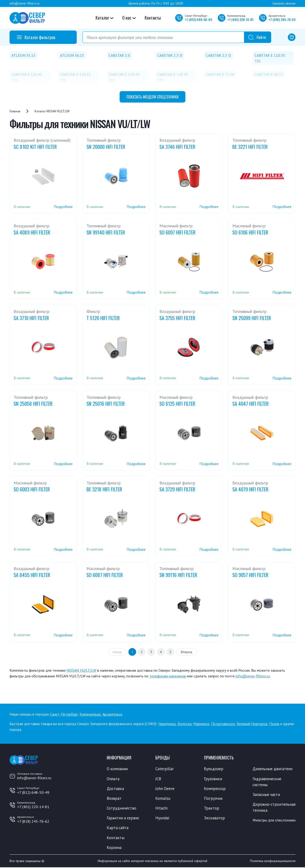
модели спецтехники (152, 97)
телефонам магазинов (168, 676)
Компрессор (215, 789)
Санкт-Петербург (64, 714)
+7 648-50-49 (198, 19)
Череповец (167, 724)
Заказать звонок (284, 3)
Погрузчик (213, 799)
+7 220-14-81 (240, 19)
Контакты (153, 18)
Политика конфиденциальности (273, 862)
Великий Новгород (252, 724)
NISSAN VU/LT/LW (81, 670)
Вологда (185, 724)
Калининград (90, 714)
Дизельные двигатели (273, 769)
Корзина (114, 848)
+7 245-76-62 (282, 19)
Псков (274, 724)
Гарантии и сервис (123, 818)
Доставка (115, 789)
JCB (158, 779)
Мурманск (201, 724)
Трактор (212, 808)
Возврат (114, 799)
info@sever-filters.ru (25, 3)
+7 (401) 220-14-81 (33, 807)
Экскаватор (215, 818)
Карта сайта (118, 828)
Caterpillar (165, 769)
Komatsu (163, 799)
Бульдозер (214, 769)
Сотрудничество (122, 808)
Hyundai (162, 818)
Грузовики (213, 779)
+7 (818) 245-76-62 (33, 821)
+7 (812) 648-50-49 (33, 792)
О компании (117, 769)
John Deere (165, 789)
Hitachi (162, 808)
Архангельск (112, 714)
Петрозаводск (223, 724)
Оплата (113, 779)
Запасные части (267, 795)
